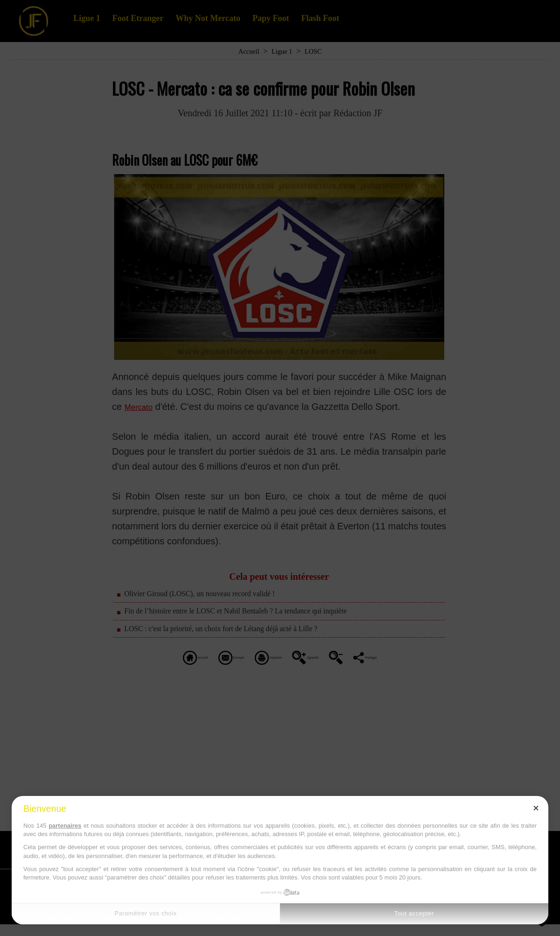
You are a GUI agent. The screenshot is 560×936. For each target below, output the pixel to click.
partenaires (65, 826)
